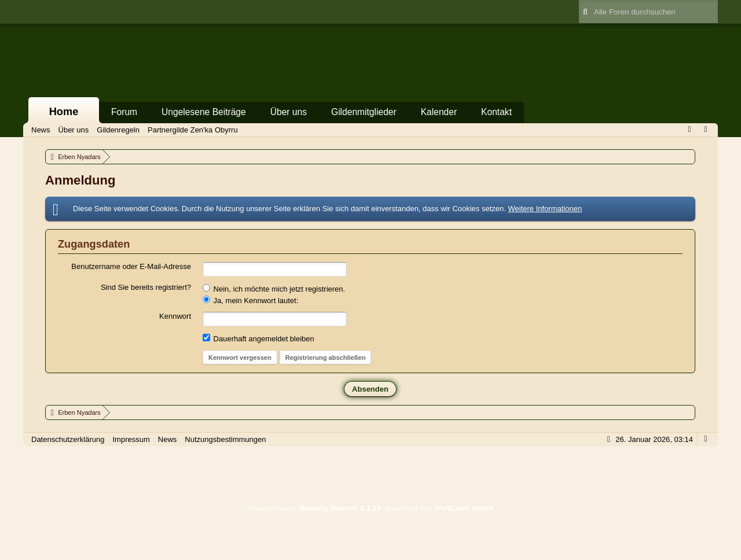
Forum (124, 112)
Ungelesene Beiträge (204, 112)
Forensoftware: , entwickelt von (370, 508)
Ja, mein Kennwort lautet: (250, 300)
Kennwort (175, 316)
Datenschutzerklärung (68, 439)
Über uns (289, 112)
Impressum (131, 439)
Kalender (439, 112)
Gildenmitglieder (364, 112)
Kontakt (496, 112)
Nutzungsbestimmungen (225, 439)
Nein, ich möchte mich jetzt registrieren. (274, 289)
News (168, 439)
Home (64, 112)
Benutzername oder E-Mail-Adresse (131, 266)
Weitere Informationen (545, 209)
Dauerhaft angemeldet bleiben (258, 338)
